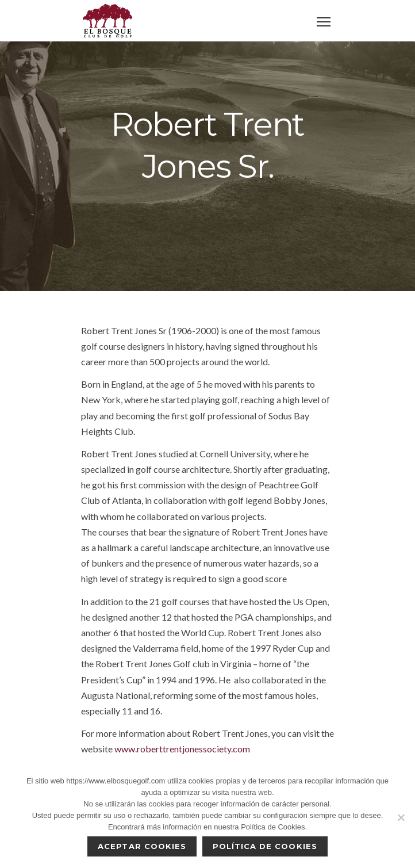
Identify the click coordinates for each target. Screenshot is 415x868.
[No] (401, 817)
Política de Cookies (265, 846)
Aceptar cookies (142, 846)
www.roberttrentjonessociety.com (182, 749)
